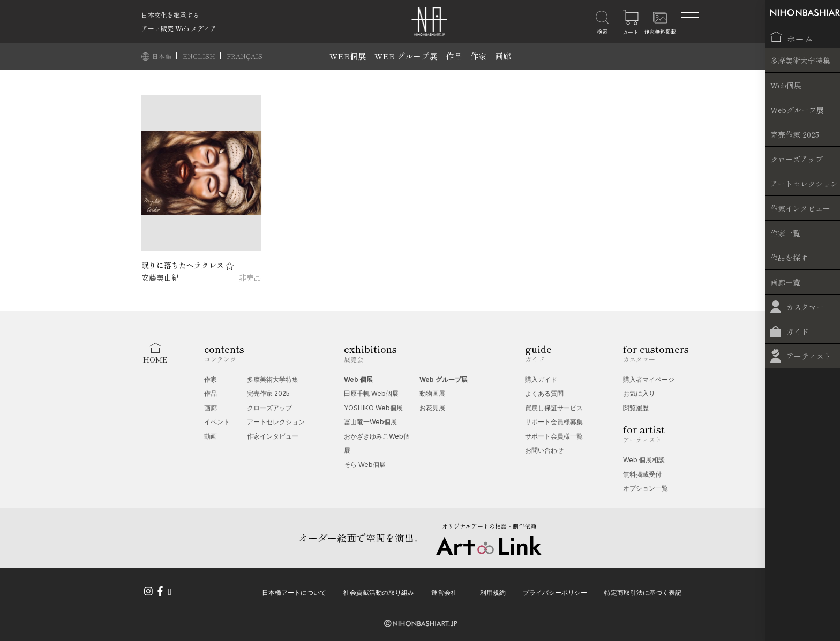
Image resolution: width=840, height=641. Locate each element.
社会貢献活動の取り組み (379, 591)
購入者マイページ (649, 379)
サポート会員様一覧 (554, 436)
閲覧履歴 (636, 408)
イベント (217, 422)
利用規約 (493, 591)
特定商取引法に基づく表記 (643, 591)
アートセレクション (276, 422)
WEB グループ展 (406, 56)
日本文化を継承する (170, 15)
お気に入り (639, 393)
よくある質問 (544, 393)
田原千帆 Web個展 (371, 393)
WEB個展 (348, 56)
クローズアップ (269, 408)
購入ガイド (541, 379)
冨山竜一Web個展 (370, 422)
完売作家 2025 (268, 393)
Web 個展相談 (644, 460)
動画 (211, 436)
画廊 (503, 56)
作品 (454, 56)
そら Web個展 (365, 465)
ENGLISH (200, 56)
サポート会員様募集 (554, 422)
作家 (478, 56)
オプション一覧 (646, 488)
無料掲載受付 (642, 474)
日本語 (163, 56)
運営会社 (444, 591)
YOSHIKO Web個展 (373, 408)
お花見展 (432, 408)
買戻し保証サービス (554, 408)
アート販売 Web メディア (179, 28)
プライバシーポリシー (555, 591)
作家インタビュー (273, 436)
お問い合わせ (544, 450)
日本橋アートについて (294, 591)
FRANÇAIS (245, 56)
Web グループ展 (444, 379)
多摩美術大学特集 (273, 379)
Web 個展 (358, 379)
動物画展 (432, 393)
